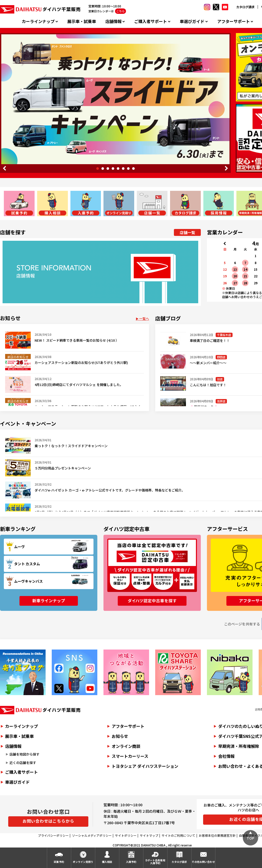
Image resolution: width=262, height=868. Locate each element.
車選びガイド (192, 21)
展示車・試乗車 (82, 21)
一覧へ (144, 318)
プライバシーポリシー (53, 835)
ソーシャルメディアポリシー (92, 835)
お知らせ (120, 736)
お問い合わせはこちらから (48, 821)
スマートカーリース (130, 756)
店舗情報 (113, 21)
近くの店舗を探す (23, 763)
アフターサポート (234, 21)
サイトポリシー (126, 835)
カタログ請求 (245, 7)
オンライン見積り (83, 862)
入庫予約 (131, 862)
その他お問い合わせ (203, 862)
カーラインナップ (38, 21)
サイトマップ (149, 835)
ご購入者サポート (151, 21)
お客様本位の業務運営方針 (217, 835)
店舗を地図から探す (24, 754)
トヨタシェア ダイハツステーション (145, 766)
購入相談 (107, 862)
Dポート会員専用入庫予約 (155, 862)
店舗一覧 (187, 232)
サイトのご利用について (179, 835)
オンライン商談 (126, 746)
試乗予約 (59, 862)
